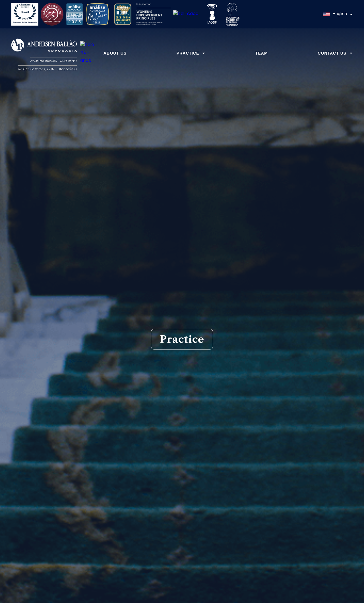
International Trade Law (234, 542)
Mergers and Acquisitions (234, 563)
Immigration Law (130, 583)
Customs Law (234, 522)
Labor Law (130, 501)
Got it (340, 596)
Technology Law (130, 542)
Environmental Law (130, 522)
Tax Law (234, 481)
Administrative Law (234, 583)
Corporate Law (130, 481)
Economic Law (130, 563)
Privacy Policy (314, 596)
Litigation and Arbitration (234, 501)
